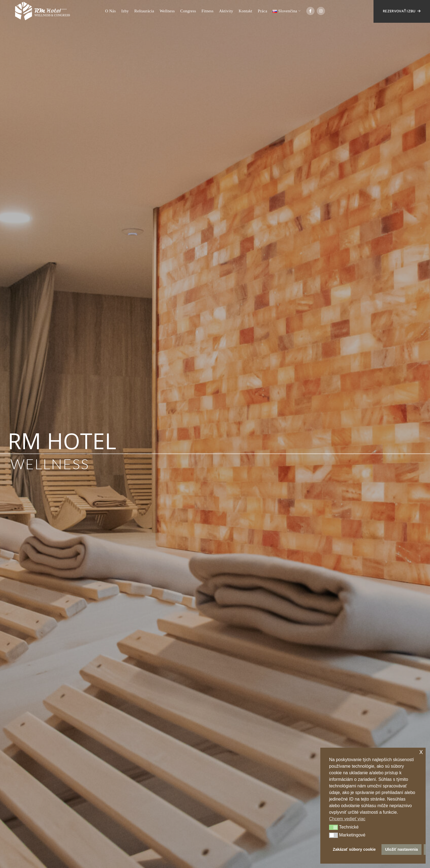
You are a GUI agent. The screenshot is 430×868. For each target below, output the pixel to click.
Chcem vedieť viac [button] (347, 819)
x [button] (421, 752)
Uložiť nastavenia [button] (401, 849)
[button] (333, 827)
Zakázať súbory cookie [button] (354, 849)
